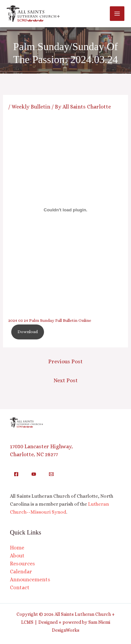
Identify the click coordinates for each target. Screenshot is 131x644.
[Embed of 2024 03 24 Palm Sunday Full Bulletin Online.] (66, 210)
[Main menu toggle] (117, 14)
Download (28, 332)
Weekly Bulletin (31, 107)
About (17, 556)
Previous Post (65, 361)
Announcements (30, 579)
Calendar (21, 572)
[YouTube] (34, 474)
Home (17, 548)
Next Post (66, 380)
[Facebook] (16, 474)
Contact (20, 587)
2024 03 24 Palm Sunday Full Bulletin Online (50, 320)
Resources (22, 564)
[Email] (51, 474)
